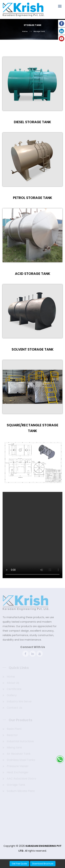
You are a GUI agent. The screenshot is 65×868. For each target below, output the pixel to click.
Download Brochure (43, 864)
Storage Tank (39, 31)
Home (25, 31)
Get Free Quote (19, 864)
